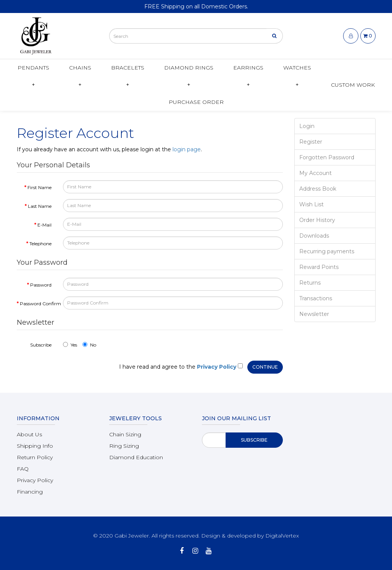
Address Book (318, 189)
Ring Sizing (124, 446)
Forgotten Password (327, 157)
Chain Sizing (125, 434)
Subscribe (41, 345)
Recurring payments (327, 251)
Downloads (314, 236)
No (89, 345)
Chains (80, 68)
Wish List (311, 204)
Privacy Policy (35, 480)
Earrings (248, 68)
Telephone (40, 244)
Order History (317, 220)
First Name (40, 187)
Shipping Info (35, 446)
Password (41, 285)
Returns (310, 283)
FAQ (23, 469)
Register (311, 142)
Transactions (316, 298)
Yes (70, 345)
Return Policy (35, 457)
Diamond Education (136, 457)
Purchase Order (196, 102)
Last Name (40, 206)
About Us (29, 434)
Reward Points (319, 267)
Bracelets (128, 68)
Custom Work (353, 85)
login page (187, 149)
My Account (315, 173)
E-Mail (44, 225)
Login (307, 126)
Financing (30, 492)
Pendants (33, 68)
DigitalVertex (282, 536)
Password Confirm (39, 304)
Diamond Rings (189, 68)
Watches (297, 68)
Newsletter (314, 314)
